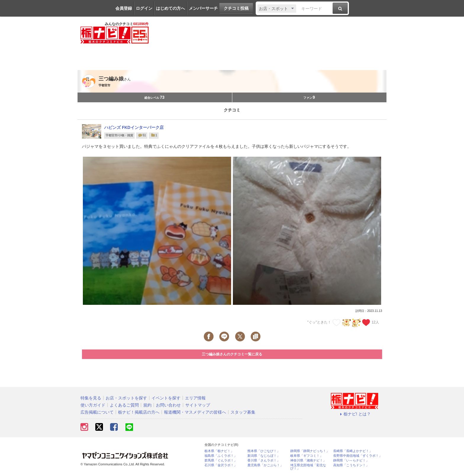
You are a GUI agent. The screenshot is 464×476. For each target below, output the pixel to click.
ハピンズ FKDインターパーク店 (134, 127)
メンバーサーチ (203, 8)
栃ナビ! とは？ (355, 414)
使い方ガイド (93, 405)
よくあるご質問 (124, 405)
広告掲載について (97, 412)
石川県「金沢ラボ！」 (221, 465)
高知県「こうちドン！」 (351, 465)
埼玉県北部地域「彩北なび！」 (308, 467)
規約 (147, 405)
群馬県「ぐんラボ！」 (221, 460)
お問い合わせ (168, 405)
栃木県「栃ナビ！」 (219, 451)
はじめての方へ (170, 8)
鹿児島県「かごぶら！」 (265, 465)
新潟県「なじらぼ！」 (264, 456)
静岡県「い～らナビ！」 (351, 460)
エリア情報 (195, 398)
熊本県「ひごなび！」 (264, 451)
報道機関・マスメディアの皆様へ (195, 412)
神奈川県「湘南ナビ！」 (308, 460)
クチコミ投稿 (236, 8)
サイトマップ (198, 405)
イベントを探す (166, 398)
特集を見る (91, 398)
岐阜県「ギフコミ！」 (307, 456)
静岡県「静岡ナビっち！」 (310, 451)
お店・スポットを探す (126, 398)
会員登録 (124, 8)
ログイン (144, 8)
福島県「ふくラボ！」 (221, 456)
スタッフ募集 (243, 412)
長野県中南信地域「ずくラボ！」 (358, 456)
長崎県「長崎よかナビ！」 (353, 451)
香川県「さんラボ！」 (264, 460)
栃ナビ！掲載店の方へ (139, 412)
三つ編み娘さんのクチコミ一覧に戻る (232, 354)
